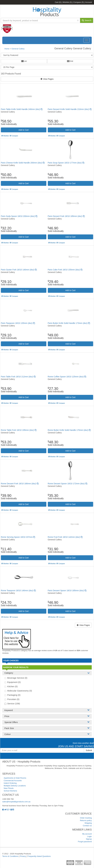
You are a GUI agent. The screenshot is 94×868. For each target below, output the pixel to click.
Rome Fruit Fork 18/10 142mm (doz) (65, 537)
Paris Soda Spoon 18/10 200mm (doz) (19, 216)
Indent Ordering (10, 783)
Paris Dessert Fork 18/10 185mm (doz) (66, 216)
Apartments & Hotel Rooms (15, 778)
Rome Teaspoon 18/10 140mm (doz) (18, 591)
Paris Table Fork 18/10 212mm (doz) (18, 377)
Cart (58, 2)
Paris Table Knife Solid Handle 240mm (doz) (22, 109)
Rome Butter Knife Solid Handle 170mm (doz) (69, 430)
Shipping (88, 823)
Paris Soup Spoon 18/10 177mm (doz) (66, 163)
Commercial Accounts (13, 781)
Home (7, 49)
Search (87, 20)
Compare (79, 2)
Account (89, 2)
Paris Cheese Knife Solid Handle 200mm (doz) (23, 163)
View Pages (47, 79)
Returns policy (86, 820)
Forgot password (85, 842)
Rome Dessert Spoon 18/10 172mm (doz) (68, 484)
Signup (89, 839)
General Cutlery (18, 49)
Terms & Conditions (10, 856)
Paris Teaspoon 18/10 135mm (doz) (18, 323)
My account (87, 834)
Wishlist (67, 2)
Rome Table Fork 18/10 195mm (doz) (19, 430)
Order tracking (86, 818)
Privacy (23, 856)
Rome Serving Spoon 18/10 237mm (18, 537)
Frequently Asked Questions (39, 856)
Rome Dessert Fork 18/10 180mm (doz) (20, 484)
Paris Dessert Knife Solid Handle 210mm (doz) (70, 109)
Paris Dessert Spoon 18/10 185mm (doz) (67, 591)
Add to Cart (24, 130)
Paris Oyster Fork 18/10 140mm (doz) (19, 270)
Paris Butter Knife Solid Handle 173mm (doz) (69, 323)
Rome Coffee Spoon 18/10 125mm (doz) (67, 377)
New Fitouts (9, 788)
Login (89, 836)
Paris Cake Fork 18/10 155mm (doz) (65, 270)
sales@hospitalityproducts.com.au (16, 802)
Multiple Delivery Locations (15, 786)
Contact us (87, 826)
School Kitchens (10, 791)
